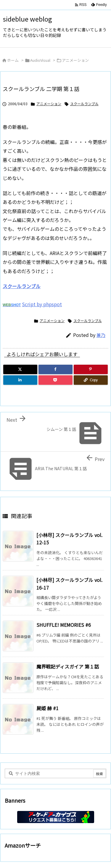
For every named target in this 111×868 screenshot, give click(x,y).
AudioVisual (40, 60)
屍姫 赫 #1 (48, 708)
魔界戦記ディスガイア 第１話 (68, 666)
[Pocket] (55, 380)
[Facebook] (55, 369)
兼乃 (101, 335)
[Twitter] (20, 369)
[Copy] (91, 380)
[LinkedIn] (20, 380)
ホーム (13, 60)
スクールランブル (84, 104)
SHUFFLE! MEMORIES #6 (64, 625)
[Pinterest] (91, 369)
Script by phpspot (42, 304)
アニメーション (75, 60)
